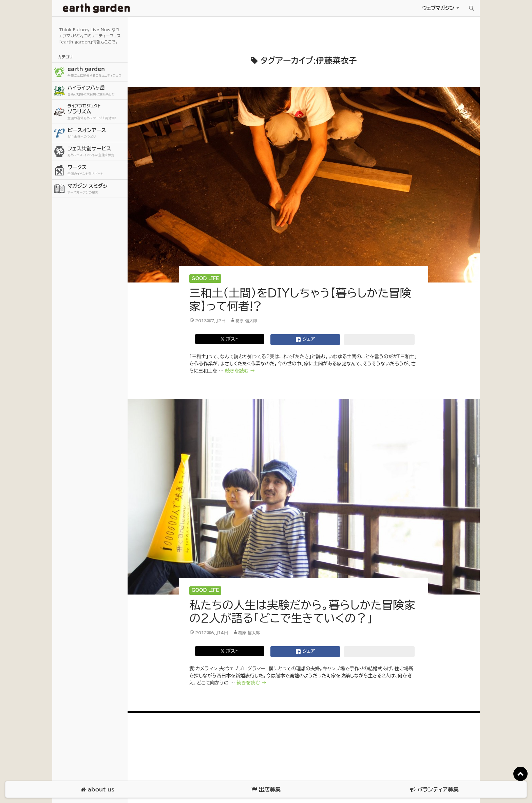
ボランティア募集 (434, 790)
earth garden (97, 72)
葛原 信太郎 (246, 321)
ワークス (97, 170)
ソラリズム (97, 112)
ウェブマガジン (438, 8)
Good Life (205, 279)
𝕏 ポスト (230, 339)
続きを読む (240, 371)
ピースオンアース (97, 133)
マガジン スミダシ (97, 189)
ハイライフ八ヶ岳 (97, 91)
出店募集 (266, 790)
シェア (305, 340)
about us (98, 790)
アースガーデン (96, 8)
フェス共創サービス (97, 152)
